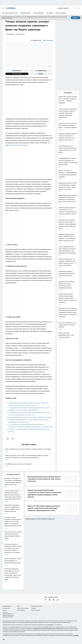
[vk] (8, 439)
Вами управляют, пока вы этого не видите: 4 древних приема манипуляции (29, 450)
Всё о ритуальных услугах (10, 13)
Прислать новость (63, 8)
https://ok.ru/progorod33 (46, 629)
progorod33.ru (50, 625)
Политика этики (6, 608)
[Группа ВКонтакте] (17, 71)
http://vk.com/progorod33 (34, 629)
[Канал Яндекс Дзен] (17, 74)
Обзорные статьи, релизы (23, 608)
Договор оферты (21, 610)
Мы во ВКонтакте (39, 13)
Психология (21, 34)
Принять (76, 18)
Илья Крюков (48, 40)
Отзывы (5, 610)
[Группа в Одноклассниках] (50, 600)
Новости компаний (36, 610)
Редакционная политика (37, 606)
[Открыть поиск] (75, 8)
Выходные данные (7, 606)
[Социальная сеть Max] (41, 74)
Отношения (10, 34)
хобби (24, 324)
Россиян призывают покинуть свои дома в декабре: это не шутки (30, 417)
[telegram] (13, 439)
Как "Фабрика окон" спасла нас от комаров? (29, 465)
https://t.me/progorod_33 (58, 629)
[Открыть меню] (3, 8)
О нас (18, 606)
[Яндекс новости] (41, 71)
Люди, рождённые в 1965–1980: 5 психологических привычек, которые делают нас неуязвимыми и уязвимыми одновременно (29, 458)
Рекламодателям (26, 13)
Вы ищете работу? (61, 13)
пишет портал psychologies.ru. (19, 145)
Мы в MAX (50, 13)
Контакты (34, 608)
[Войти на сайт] (79, 8)
